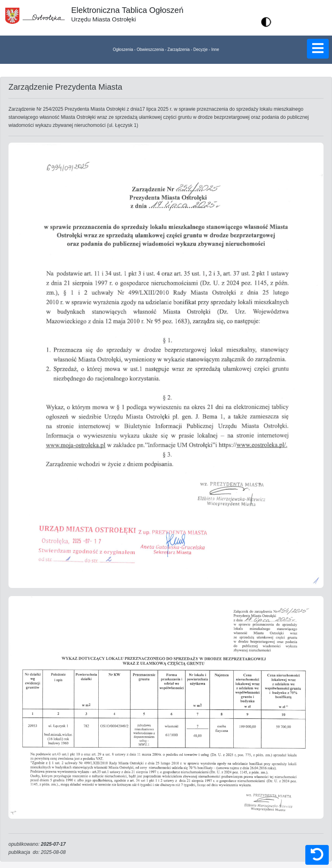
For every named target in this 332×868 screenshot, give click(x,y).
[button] (266, 22)
